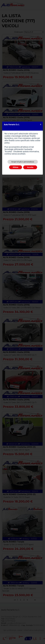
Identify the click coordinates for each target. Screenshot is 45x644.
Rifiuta (16, 167)
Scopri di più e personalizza (23, 162)
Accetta (30, 167)
